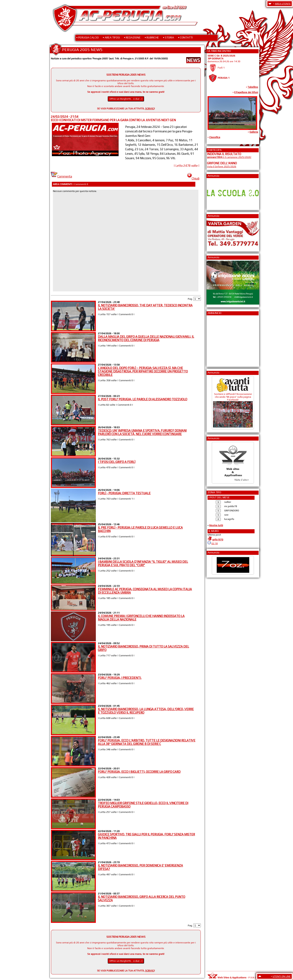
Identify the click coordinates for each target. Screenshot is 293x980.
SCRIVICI (150, 109)
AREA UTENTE (283, 4)
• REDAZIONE (132, 37)
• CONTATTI (185, 37)
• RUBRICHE (152, 37)
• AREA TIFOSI (111, 37)
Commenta (61, 176)
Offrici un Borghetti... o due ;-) (126, 99)
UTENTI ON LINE (282, 976)
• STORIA (168, 37)
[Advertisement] (219, 340)
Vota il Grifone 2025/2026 (222, 167)
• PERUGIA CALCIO (87, 37)
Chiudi (193, 178)
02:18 (215, 543)
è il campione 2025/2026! (229, 157)
